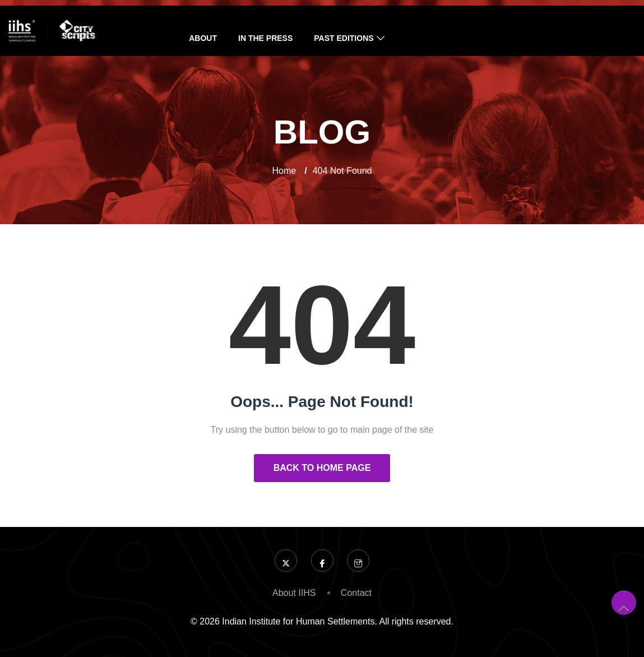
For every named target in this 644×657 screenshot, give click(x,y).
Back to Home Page (322, 468)
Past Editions (344, 38)
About (203, 38)
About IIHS (294, 593)
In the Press (265, 38)
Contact (356, 593)
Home (284, 171)
